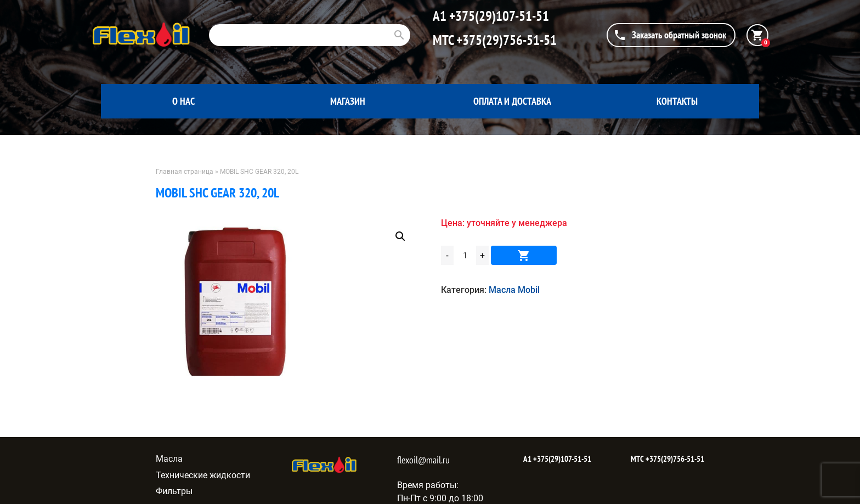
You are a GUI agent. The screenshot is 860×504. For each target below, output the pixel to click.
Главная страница (185, 172)
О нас (183, 101)
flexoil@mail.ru (423, 460)
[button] (400, 236)
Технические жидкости (203, 475)
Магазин (348, 101)
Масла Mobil (514, 290)
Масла (169, 459)
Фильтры (174, 491)
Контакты (677, 101)
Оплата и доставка (512, 101)
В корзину (524, 255)
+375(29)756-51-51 (505, 40)
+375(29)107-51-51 (498, 16)
